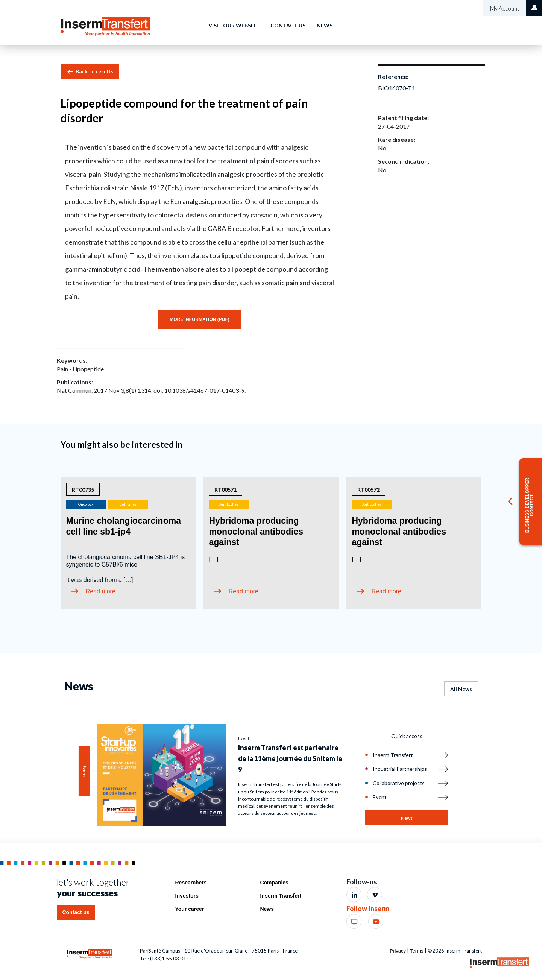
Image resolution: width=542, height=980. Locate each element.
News (325, 25)
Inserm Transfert (281, 896)
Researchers (191, 883)
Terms (417, 951)
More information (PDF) (199, 319)
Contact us (288, 25)
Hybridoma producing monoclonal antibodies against (256, 531)
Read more (101, 591)
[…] (213, 559)
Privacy (398, 951)
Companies (274, 883)
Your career (190, 909)
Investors (187, 896)
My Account (504, 8)
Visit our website (234, 25)
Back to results (90, 72)
